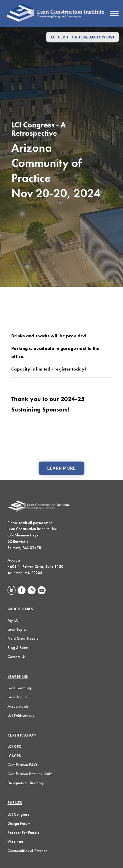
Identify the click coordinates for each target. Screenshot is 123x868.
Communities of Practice (28, 851)
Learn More (62, 468)
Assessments (18, 706)
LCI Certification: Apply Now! (83, 37)
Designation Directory (26, 783)
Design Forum (19, 823)
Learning (18, 677)
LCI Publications (21, 715)
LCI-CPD (14, 756)
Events (15, 803)
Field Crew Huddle (23, 638)
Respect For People (24, 832)
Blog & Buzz (18, 648)
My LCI (14, 620)
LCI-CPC (14, 746)
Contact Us (17, 657)
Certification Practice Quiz (30, 774)
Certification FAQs (23, 765)
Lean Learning (19, 688)
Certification (22, 735)
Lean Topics (17, 629)
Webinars (16, 841)
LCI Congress (18, 814)
